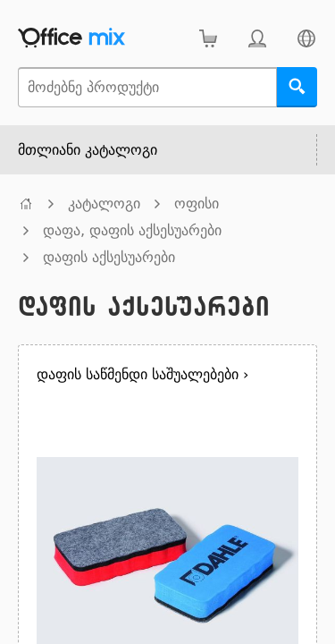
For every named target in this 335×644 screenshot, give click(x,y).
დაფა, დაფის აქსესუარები (132, 230)
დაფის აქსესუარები (109, 257)
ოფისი (197, 203)
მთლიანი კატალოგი (88, 150)
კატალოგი (104, 203)
